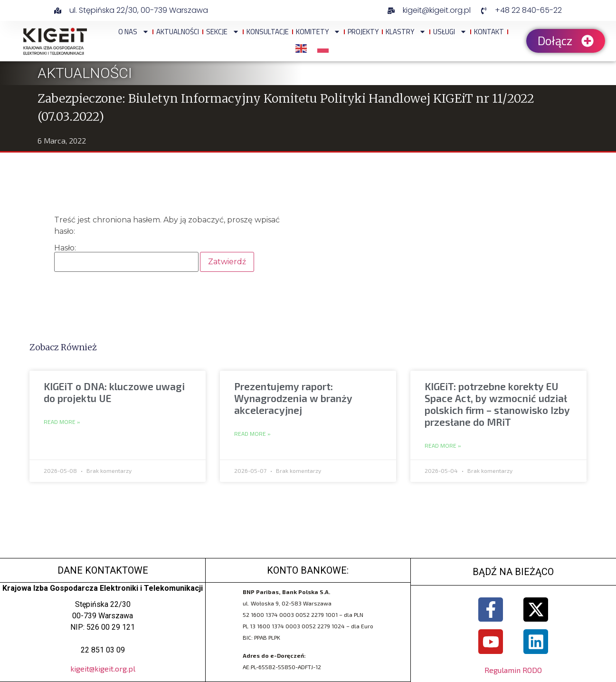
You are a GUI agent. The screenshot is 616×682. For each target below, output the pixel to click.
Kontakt (489, 32)
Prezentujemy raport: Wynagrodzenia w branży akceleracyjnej (293, 398)
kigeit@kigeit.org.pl (103, 668)
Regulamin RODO (513, 670)
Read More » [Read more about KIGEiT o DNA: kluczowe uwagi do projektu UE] (62, 422)
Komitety (318, 32)
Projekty (363, 32)
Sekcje (223, 32)
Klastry (406, 32)
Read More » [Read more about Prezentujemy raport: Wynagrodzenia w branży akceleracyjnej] (252, 434)
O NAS (134, 32)
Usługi (450, 32)
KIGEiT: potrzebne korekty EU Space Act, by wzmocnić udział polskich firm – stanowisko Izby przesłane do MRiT (497, 404)
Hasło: (126, 258)
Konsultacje (268, 32)
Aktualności (178, 32)
